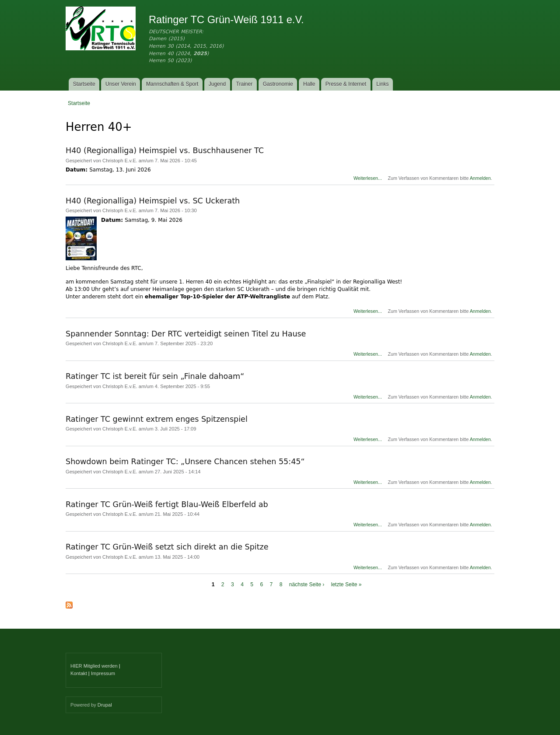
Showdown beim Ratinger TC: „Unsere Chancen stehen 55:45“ (185, 462)
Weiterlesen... (368, 178)
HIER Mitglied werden (94, 666)
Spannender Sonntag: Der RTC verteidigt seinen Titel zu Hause (186, 334)
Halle (309, 84)
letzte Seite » (346, 584)
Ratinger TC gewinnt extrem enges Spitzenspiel (157, 419)
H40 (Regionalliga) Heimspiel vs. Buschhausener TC (165, 150)
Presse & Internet (346, 84)
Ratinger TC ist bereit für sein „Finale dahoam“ (155, 376)
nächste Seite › (307, 584)
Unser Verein (121, 84)
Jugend (217, 84)
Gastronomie (278, 84)
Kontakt (79, 673)
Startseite (84, 84)
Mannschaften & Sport (172, 84)
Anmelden (480, 178)
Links (382, 84)
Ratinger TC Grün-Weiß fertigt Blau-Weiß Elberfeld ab (167, 504)
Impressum (103, 673)
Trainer (245, 84)
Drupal (105, 705)
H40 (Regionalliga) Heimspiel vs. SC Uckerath (153, 201)
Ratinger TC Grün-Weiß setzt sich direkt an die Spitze (167, 547)
